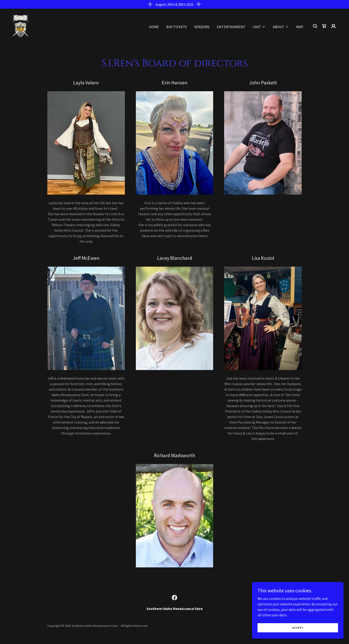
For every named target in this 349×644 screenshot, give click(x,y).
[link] (20, 26)
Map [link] (300, 27)
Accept (298, 631)
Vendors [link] (202, 27)
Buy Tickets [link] (177, 27)
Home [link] (154, 27)
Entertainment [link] (231, 27)
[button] (259, 27)
